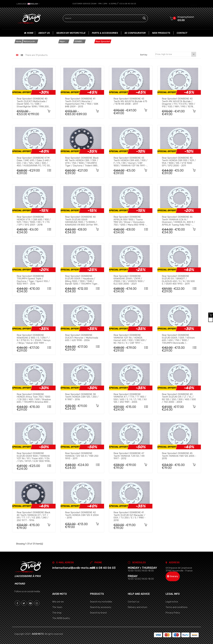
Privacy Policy (173, 613)
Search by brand (98, 613)
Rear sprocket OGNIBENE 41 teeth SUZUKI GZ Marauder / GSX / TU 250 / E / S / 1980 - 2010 (129, 516)
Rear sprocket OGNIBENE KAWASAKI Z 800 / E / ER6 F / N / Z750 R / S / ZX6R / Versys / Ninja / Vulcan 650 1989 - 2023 (34, 339)
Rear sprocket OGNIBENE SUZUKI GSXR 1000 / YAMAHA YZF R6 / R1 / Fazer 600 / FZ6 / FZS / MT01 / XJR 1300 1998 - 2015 (33, 457)
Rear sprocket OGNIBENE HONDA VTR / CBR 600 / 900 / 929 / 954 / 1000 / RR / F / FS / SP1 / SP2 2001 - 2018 (34, 221)
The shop (57, 613)
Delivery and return (138, 607)
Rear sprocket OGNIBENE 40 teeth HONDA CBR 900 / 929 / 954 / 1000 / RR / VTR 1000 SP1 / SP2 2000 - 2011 (179, 161)
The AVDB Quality (61, 618)
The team (57, 607)
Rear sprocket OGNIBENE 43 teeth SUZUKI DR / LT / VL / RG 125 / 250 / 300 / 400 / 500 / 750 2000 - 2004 (179, 398)
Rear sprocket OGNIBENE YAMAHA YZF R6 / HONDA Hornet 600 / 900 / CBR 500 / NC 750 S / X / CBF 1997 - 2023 (130, 339)
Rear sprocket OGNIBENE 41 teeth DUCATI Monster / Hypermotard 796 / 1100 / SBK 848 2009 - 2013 (82, 102)
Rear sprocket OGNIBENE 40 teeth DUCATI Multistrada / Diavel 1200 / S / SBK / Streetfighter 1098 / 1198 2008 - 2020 (33, 102)
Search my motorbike (101, 601)
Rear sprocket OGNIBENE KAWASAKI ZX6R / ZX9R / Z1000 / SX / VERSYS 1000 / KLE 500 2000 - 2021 (129, 280)
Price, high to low (176, 54)
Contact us (134, 601)
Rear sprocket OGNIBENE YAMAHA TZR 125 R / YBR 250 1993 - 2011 (82, 456)
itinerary (173, 576)
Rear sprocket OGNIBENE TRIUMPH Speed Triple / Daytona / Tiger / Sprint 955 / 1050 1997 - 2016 (33, 280)
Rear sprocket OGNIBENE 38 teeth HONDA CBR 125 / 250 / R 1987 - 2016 (82, 397)
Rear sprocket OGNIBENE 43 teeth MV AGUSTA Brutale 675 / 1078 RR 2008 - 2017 (130, 101)
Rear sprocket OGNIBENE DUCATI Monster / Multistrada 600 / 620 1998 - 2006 (82, 338)
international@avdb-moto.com (74, 568)
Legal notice (172, 601)
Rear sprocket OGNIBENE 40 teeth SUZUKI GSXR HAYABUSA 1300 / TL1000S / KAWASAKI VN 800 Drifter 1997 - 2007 (82, 221)
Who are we (58, 601)
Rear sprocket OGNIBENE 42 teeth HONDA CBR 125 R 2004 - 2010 (82, 515)
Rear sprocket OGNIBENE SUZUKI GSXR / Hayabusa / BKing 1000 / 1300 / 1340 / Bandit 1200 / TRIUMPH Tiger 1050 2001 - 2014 (81, 280)
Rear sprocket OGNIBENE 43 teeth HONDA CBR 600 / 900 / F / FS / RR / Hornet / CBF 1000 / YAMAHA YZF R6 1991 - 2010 (130, 161)
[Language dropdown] (28, 4)
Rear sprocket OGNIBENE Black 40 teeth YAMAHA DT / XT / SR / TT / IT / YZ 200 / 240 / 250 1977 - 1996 (33, 516)
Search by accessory (101, 607)
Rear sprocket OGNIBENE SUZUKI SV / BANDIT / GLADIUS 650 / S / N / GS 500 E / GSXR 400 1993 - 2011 (178, 280)
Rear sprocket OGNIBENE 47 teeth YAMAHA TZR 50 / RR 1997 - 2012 (129, 456)
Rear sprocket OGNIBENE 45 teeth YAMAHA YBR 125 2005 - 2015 (179, 456)
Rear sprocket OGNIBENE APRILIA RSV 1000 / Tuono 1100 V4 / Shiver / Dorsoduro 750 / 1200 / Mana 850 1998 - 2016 (130, 221)
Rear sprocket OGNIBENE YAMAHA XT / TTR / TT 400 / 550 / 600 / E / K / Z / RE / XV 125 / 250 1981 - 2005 (130, 398)
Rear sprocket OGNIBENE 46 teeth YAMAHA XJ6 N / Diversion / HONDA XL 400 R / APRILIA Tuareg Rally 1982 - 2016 (178, 221)
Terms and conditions (177, 607)
